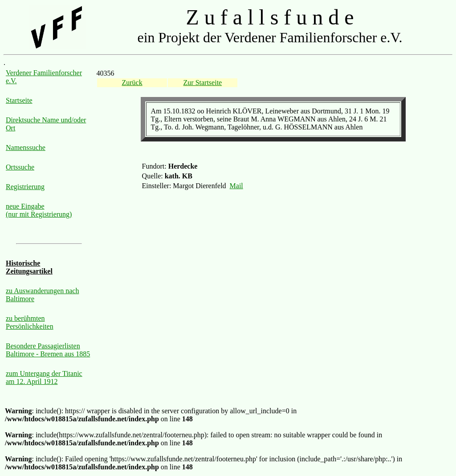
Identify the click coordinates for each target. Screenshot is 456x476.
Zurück (132, 83)
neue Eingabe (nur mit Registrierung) (39, 210)
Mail (236, 186)
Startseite (19, 100)
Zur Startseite (203, 83)
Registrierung (25, 187)
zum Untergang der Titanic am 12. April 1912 (44, 377)
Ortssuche (20, 167)
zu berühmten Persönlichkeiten (30, 322)
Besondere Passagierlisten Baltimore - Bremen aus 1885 (48, 350)
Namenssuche (26, 147)
